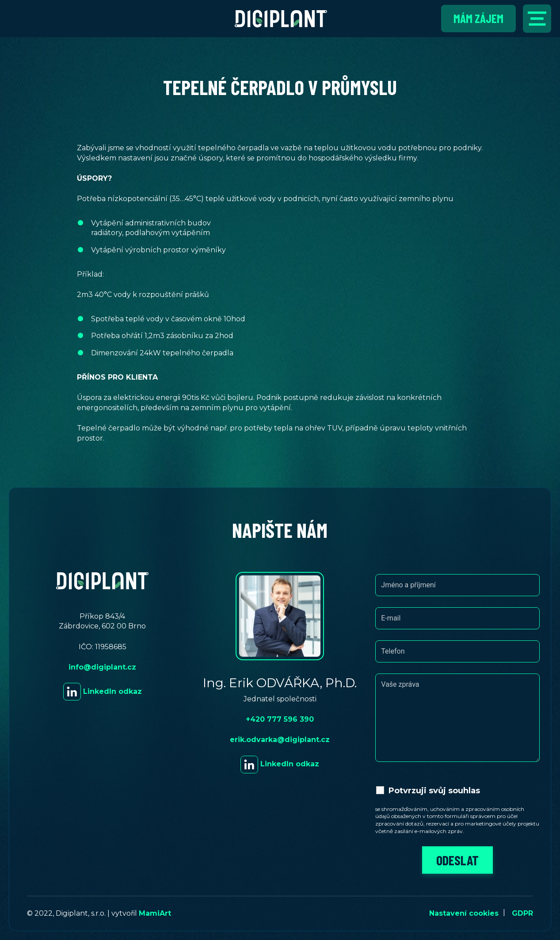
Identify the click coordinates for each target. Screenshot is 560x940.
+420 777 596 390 (280, 719)
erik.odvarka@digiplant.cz (280, 740)
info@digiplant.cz (102, 667)
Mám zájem (478, 18)
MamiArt (155, 913)
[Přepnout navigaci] (537, 19)
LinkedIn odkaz (103, 691)
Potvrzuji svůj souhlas (434, 791)
